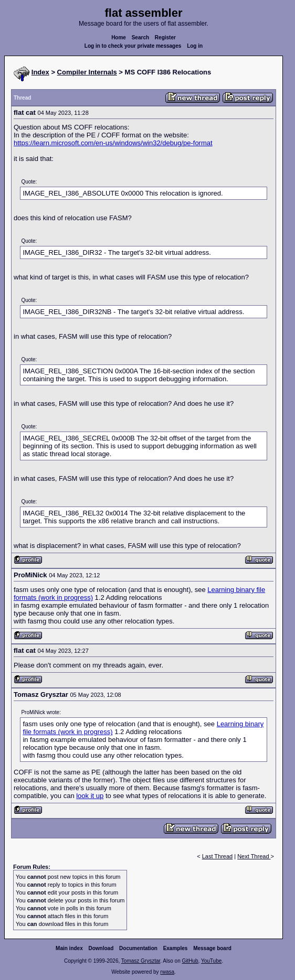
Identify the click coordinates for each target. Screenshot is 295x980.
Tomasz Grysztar (141, 961)
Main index (69, 948)
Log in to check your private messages (133, 46)
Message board (212, 948)
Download (101, 948)
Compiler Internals (87, 72)
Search (140, 37)
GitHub (190, 961)
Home (119, 37)
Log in (195, 46)
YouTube (211, 961)
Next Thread (254, 856)
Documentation (138, 948)
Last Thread (218, 856)
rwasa (167, 972)
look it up (90, 796)
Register (165, 37)
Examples (176, 948)
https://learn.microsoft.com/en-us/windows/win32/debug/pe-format (113, 143)
